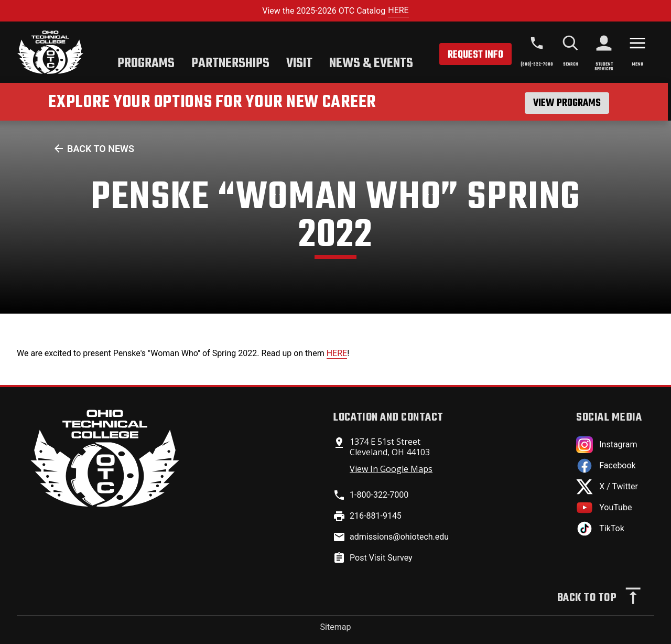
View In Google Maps (391, 469)
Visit (299, 63)
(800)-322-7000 (537, 64)
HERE (398, 10)
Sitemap (336, 627)
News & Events (371, 63)
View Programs (567, 103)
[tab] (146, 65)
